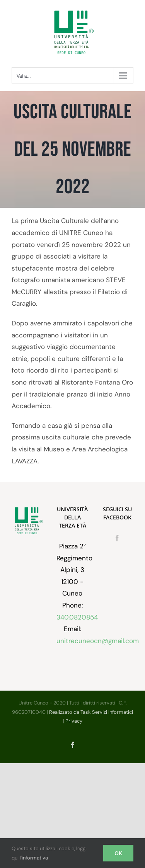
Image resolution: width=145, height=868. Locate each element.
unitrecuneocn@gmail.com (98, 641)
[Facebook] (117, 538)
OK (118, 853)
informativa (35, 858)
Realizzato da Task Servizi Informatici (91, 712)
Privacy (74, 721)
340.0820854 (77, 617)
